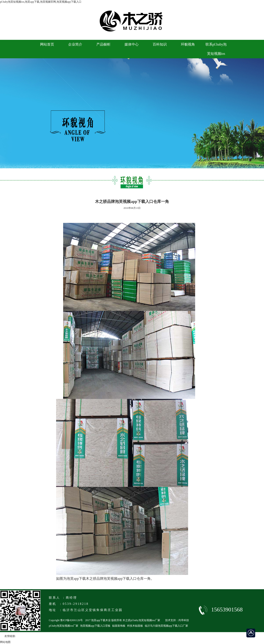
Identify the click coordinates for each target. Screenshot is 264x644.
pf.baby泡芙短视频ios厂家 (64, 626)
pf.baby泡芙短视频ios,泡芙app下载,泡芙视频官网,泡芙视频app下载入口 (41, 2)
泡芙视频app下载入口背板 (95, 626)
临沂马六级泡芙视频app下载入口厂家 (166, 626)
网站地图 (5, 642)
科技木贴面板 (135, 626)
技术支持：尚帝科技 (177, 620)
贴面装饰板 (119, 626)
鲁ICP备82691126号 (71, 620)
